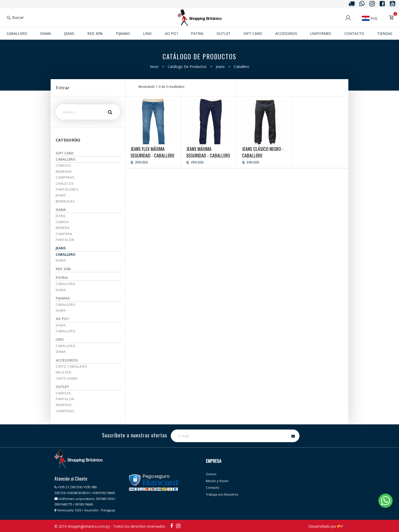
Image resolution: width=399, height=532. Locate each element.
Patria (197, 33)
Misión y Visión (217, 481)
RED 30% (95, 33)
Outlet (224, 33)
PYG (370, 18)
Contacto (354, 33)
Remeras (64, 171)
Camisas (63, 165)
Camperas (65, 177)
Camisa (62, 222)
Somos (211, 474)
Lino (147, 33)
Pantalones (67, 189)
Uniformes (321, 33)
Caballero (17, 33)
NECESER (63, 372)
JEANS (69, 33)
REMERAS (64, 405)
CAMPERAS (65, 411)
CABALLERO (66, 305)
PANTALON (65, 399)
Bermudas (65, 201)
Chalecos (65, 183)
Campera (64, 234)
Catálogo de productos (187, 67)
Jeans (220, 67)
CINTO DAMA (67, 378)
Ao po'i (171, 33)
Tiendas (385, 33)
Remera (63, 228)
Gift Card (253, 33)
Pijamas (123, 33)
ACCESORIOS (286, 33)
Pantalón (65, 240)
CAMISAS (63, 393)
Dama (46, 33)
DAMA (61, 310)
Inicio (154, 67)
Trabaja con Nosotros (222, 494)
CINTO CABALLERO (72, 366)
